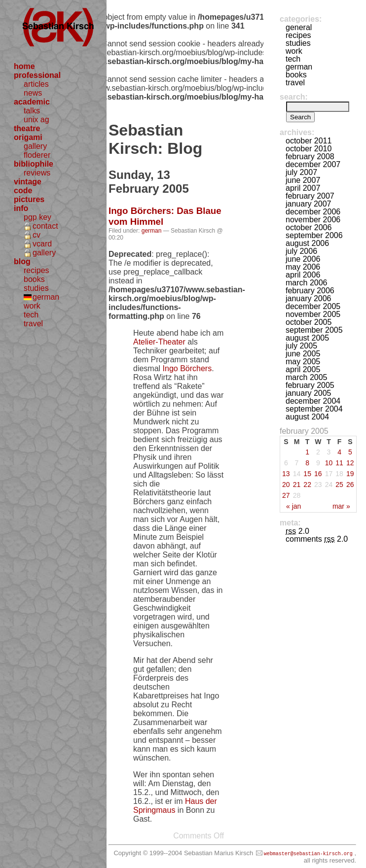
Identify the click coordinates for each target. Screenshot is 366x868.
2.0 (297, 531)
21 (297, 485)
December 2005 (313, 306)
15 (307, 474)
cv (37, 235)
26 (350, 485)
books (34, 279)
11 (339, 463)
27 (286, 495)
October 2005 (309, 322)
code (23, 191)
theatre (27, 128)
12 (350, 463)
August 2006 (307, 243)
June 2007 (303, 180)
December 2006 (313, 212)
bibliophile (34, 164)
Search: (294, 97)
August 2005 (307, 338)
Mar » (341, 506)
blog (22, 261)
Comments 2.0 (317, 539)
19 (350, 474)
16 (318, 474)
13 (286, 474)
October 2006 (309, 227)
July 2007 (301, 172)
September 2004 (314, 409)
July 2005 (301, 346)
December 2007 (313, 164)
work (32, 306)
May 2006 (303, 267)
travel (33, 324)
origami (28, 137)
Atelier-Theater (159, 342)
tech (31, 315)
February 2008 (310, 156)
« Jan (293, 506)
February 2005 (310, 385)
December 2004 (313, 401)
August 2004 (307, 417)
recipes (37, 270)
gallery (35, 146)
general (299, 27)
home (24, 66)
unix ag (37, 120)
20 (286, 485)
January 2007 (309, 204)
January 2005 (309, 393)
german (46, 297)
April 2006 (303, 275)
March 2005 (307, 377)
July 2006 (301, 251)
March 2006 (307, 283)
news (33, 93)
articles (36, 84)
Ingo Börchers (187, 368)
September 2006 (314, 235)
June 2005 (303, 354)
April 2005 (303, 369)
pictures (29, 199)
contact (45, 226)
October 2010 (309, 149)
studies (36, 288)
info (21, 208)
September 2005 (314, 330)
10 (329, 463)
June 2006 (303, 259)
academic (32, 102)
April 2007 (303, 188)
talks (32, 111)
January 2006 (309, 298)
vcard (42, 244)
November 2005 (313, 314)
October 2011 (309, 141)
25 (339, 485)
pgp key (37, 217)
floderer (37, 155)
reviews (37, 173)
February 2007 (310, 196)
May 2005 (303, 362)
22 (307, 485)
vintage (28, 182)
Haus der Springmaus (175, 806)
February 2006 (310, 291)
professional (37, 75)
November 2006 (313, 220)
